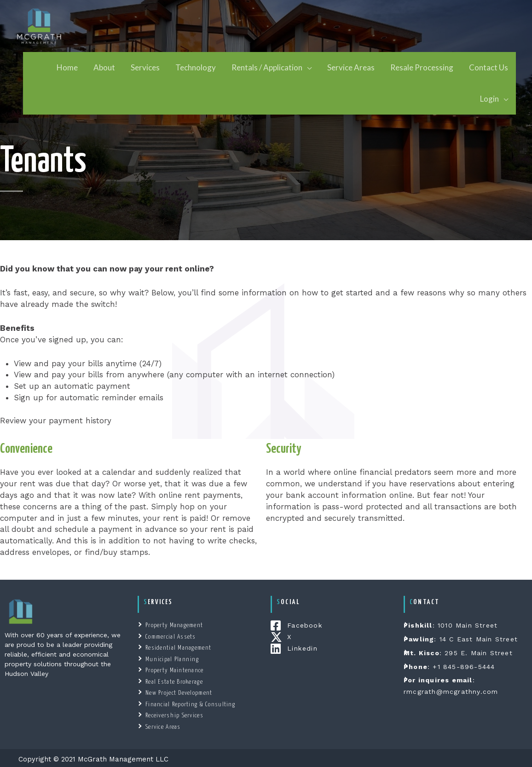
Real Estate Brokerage (173, 680)
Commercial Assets (169, 636)
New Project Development (178, 691)
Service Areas (162, 724)
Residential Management (177, 647)
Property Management (173, 625)
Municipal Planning (170, 658)
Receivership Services (173, 713)
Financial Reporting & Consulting (188, 702)
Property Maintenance (173, 669)
